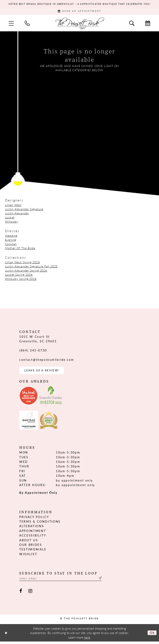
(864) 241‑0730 (33, 351)
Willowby (12, 222)
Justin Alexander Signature (24, 210)
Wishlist (28, 556)
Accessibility (33, 537)
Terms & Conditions (40, 523)
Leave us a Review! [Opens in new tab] (43, 372)
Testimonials (33, 551)
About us (29, 542)
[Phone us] (27, 24)
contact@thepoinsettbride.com (47, 361)
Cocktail (11, 245)
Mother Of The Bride (20, 249)
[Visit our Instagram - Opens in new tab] (30, 593)
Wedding (11, 237)
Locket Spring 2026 (19, 276)
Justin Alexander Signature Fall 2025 (31, 267)
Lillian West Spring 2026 (22, 263)
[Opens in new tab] (29, 398)
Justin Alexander (17, 214)
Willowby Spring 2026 (21, 280)
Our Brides (31, 547)
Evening (11, 241)
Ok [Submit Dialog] (152, 635)
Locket (10, 218)
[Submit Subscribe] (108, 581)
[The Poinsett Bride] (79, 24)
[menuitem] (11, 24)
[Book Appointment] (79, 12)
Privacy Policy (34, 519)
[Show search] (132, 24)
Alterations (32, 528)
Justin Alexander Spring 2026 (26, 271)
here (87, 640)
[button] (11, 24)
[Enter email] (65, 581)
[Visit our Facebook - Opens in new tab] (21, 593)
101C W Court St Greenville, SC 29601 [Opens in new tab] (38, 340)
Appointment (33, 533)
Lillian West (13, 206)
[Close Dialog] (6, 635)
